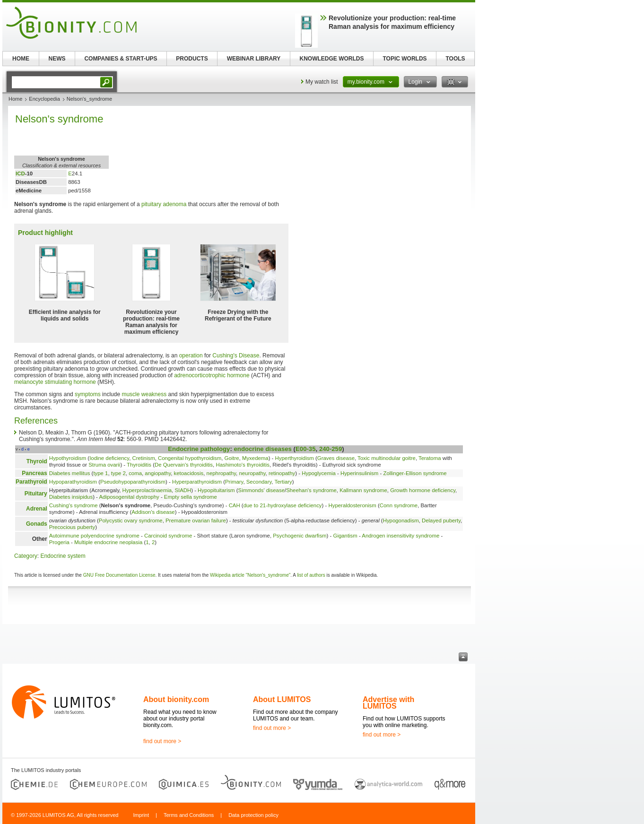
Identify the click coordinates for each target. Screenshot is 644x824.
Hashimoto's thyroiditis (243, 465)
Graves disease (336, 458)
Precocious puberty (72, 527)
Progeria (59, 542)
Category (26, 556)
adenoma (174, 204)
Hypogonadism (401, 520)
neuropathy (252, 473)
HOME (21, 59)
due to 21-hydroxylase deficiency (283, 505)
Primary (234, 482)
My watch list (322, 82)
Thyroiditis (139, 465)
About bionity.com (176, 699)
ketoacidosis (189, 473)
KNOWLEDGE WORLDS (332, 59)
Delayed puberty (441, 520)
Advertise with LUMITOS (388, 703)
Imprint (141, 815)
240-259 (331, 449)
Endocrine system (63, 556)
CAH (235, 505)
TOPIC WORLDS (405, 59)
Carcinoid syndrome (168, 536)
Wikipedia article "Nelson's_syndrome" (250, 575)
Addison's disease (153, 512)
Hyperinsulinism (359, 473)
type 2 (118, 473)
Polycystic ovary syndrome (131, 520)
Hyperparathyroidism (197, 482)
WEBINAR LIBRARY (254, 59)
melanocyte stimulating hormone (55, 382)
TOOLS (455, 59)
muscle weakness (144, 394)
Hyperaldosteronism (352, 505)
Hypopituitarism (216, 490)
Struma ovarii (104, 465)
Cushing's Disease (236, 356)
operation (191, 356)
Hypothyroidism (68, 458)
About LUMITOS (282, 699)
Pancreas (34, 473)
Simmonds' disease (261, 490)
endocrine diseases (263, 449)
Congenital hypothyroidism (190, 458)
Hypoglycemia (319, 473)
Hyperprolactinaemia (147, 490)
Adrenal (37, 509)
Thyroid (37, 461)
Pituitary (36, 494)
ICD (20, 173)
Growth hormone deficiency (423, 490)
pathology (215, 449)
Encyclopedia (44, 99)
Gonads (37, 524)
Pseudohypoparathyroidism (133, 482)
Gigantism (345, 536)
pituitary (151, 204)
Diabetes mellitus (70, 473)
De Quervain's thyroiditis (184, 465)
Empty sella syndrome (191, 497)
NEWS (57, 59)
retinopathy (282, 473)
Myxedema (255, 458)
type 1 (100, 473)
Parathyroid (31, 482)
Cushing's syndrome (74, 505)
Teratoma (430, 458)
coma (135, 473)
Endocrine (183, 449)
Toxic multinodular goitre (387, 458)
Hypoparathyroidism (73, 482)
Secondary (259, 482)
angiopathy (158, 473)
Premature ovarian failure (196, 520)
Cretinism (144, 458)
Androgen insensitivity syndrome (400, 536)
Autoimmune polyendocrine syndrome (94, 536)
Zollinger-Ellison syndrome (415, 473)
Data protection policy (253, 815)
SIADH (183, 490)
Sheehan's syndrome (311, 490)
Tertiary (283, 482)
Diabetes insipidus (71, 497)
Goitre (232, 458)
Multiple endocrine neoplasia (108, 542)
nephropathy (222, 473)
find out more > (162, 741)
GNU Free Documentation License (119, 575)
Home (15, 99)
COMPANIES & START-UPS (121, 59)
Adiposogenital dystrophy (129, 497)
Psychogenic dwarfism (300, 536)
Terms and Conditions (189, 815)
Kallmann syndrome (363, 490)
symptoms (88, 394)
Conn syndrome (399, 505)
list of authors (311, 575)
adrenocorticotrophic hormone (212, 375)
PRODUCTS (192, 59)
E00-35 (306, 449)
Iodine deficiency (109, 458)
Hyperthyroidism (295, 458)
